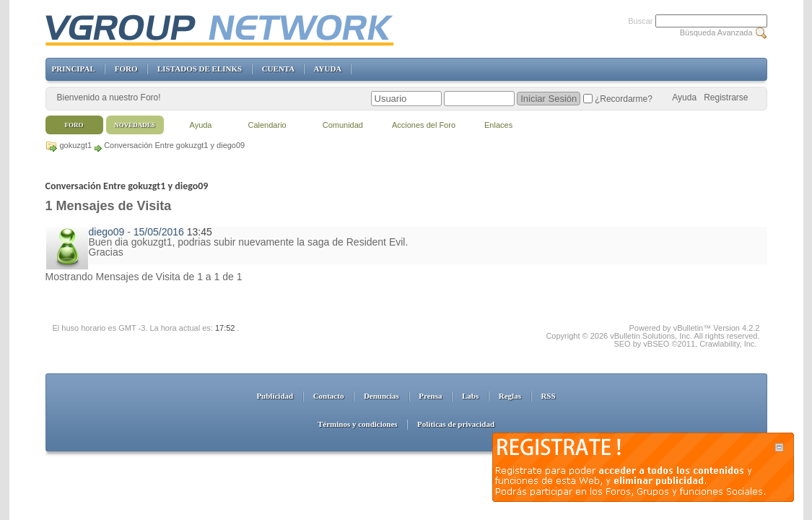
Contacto (329, 396)
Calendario (267, 125)
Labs (470, 396)
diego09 (107, 232)
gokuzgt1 (76, 145)
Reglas (510, 396)
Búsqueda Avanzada (716, 32)
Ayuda (684, 97)
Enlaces (498, 125)
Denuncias (381, 396)
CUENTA (278, 69)
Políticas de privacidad (456, 424)
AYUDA (328, 69)
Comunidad (343, 125)
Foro (74, 125)
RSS (548, 396)
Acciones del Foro (424, 125)
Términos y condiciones (358, 424)
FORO (126, 69)
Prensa (430, 396)
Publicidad (275, 396)
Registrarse (726, 97)
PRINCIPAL (74, 69)
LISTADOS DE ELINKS (200, 69)
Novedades (135, 125)
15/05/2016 (159, 232)
